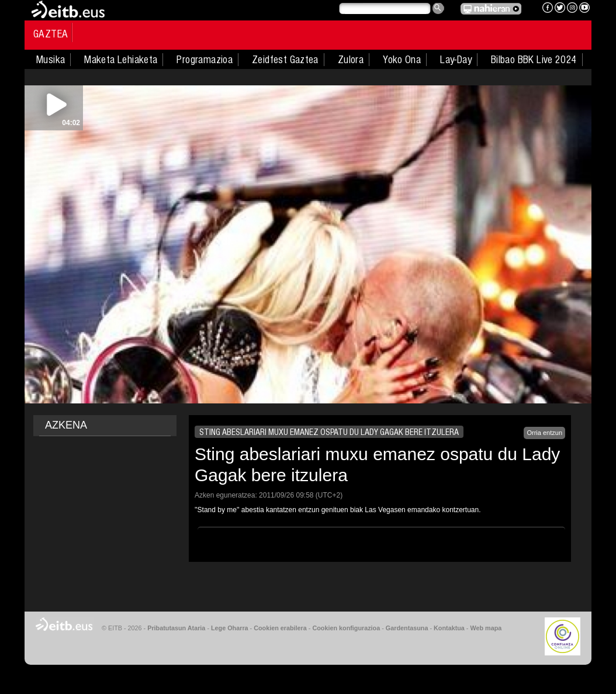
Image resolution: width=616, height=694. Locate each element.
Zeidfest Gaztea (285, 60)
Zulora (351, 60)
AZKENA (66, 425)
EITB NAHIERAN (491, 9)
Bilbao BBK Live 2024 (534, 60)
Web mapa (486, 628)
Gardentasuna (407, 628)
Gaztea (51, 34)
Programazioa (205, 60)
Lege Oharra (230, 628)
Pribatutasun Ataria (176, 628)
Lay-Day (456, 60)
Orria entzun (544, 433)
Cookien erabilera (280, 628)
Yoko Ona (402, 60)
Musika (51, 60)
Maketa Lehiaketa (121, 60)
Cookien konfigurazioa (346, 628)
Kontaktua (449, 628)
